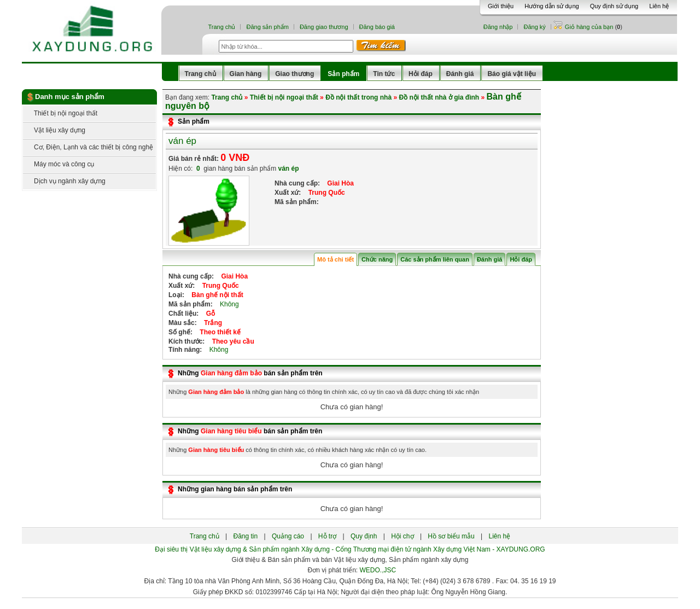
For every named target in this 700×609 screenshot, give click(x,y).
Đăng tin (245, 536)
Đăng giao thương (324, 27)
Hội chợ (402, 536)
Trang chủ (221, 27)
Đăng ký (534, 27)
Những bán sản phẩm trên (250, 373)
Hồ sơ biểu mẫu (451, 536)
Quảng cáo (288, 536)
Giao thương (294, 74)
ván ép (182, 141)
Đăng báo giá (377, 27)
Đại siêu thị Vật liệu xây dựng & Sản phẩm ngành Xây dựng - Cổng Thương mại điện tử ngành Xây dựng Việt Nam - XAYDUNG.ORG (350, 549)
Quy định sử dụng (614, 6)
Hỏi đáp (421, 74)
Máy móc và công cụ (59, 164)
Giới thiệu (501, 6)
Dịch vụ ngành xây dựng (64, 181)
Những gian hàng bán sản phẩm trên (235, 489)
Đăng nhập (498, 27)
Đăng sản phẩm (267, 27)
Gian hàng (246, 74)
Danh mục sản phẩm (70, 97)
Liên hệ (659, 6)
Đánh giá (460, 74)
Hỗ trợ (327, 536)
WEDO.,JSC (378, 570)
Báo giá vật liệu (512, 74)
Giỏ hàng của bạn (590, 27)
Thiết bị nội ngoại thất (60, 113)
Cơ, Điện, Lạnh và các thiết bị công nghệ (88, 147)
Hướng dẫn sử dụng (552, 6)
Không (227, 304)
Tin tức (384, 74)
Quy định (364, 536)
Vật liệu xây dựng (54, 130)
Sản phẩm (343, 74)
